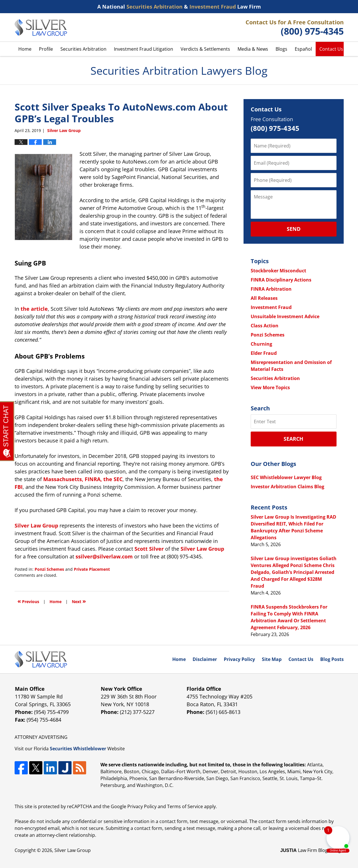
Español (303, 49)
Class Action (265, 326)
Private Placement (92, 569)
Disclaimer (205, 659)
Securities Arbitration (83, 49)
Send (294, 229)
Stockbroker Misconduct (278, 271)
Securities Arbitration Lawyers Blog (41, 27)
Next (79, 601)
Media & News (253, 49)
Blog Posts (332, 659)
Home (25, 49)
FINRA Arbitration (271, 289)
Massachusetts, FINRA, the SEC (83, 479)
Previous (28, 601)
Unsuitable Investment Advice (285, 316)
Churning (261, 344)
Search (293, 439)
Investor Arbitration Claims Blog (287, 487)
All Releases (264, 298)
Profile (46, 49)
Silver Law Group (73, 850)
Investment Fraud (271, 307)
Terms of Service (185, 806)
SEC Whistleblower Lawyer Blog (286, 477)
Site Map (272, 659)
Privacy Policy (239, 659)
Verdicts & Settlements (205, 49)
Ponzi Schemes (49, 569)
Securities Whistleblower (78, 749)
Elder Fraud (264, 353)
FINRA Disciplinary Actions (281, 280)
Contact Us (331, 49)
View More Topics (270, 387)
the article (34, 309)
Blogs (281, 49)
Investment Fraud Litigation (144, 49)
